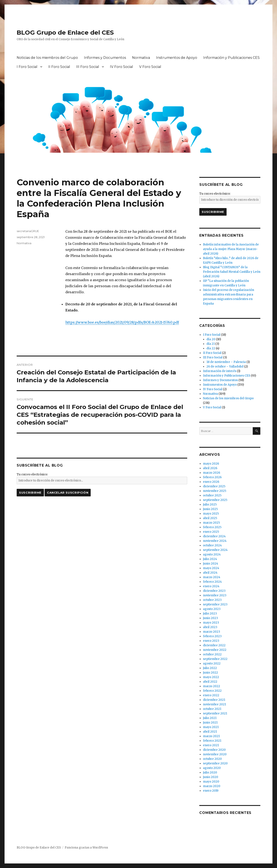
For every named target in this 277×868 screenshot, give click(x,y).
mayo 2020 (211, 782)
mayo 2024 (211, 568)
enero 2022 (211, 695)
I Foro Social (27, 67)
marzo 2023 (212, 632)
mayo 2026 (211, 464)
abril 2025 (210, 518)
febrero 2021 (212, 741)
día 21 (211, 344)
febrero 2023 (212, 636)
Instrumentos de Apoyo (177, 58)
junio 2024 (211, 564)
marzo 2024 (212, 577)
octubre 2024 (212, 545)
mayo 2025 (211, 514)
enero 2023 (211, 641)
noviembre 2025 (215, 491)
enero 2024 (211, 586)
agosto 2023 (212, 609)
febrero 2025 (212, 527)
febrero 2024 (212, 582)
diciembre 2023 (214, 591)
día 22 (211, 348)
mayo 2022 (211, 677)
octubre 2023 (212, 600)
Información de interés (220, 371)
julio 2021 (210, 718)
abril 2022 (210, 682)
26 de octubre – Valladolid (225, 367)
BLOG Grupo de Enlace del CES (65, 32)
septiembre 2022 (215, 659)
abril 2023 (210, 627)
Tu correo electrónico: (32, 474)
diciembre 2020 (214, 750)
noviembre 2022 (215, 650)
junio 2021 (210, 723)
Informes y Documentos (105, 58)
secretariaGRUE (28, 231)
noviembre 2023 (215, 595)
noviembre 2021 (214, 704)
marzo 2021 (211, 736)
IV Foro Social (122, 67)
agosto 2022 (212, 663)
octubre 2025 (212, 495)
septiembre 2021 (215, 713)
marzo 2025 (211, 523)
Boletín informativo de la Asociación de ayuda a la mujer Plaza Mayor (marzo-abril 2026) (231, 249)
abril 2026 (210, 468)
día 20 (211, 339)
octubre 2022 (212, 654)
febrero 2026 (212, 477)
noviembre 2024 (215, 541)
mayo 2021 (211, 727)
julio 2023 (210, 614)
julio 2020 (210, 773)
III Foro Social (88, 67)
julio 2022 (210, 668)
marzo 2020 (212, 786)
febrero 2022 (212, 691)
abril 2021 (210, 732)
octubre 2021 (212, 709)
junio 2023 (210, 618)
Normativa (141, 58)
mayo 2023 (211, 623)
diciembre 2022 (214, 645)
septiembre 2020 (215, 763)
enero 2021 (211, 745)
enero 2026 (211, 482)
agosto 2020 (212, 768)
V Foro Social (150, 67)
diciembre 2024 (214, 536)
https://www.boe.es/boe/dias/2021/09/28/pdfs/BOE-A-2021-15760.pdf (122, 322)
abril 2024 (210, 573)
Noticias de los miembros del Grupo (47, 58)
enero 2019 (211, 791)
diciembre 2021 (214, 700)
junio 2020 (211, 777)
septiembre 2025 (215, 500)
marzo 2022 (212, 686)
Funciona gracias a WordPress (86, 848)
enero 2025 (211, 532)
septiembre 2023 (215, 604)
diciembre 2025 (214, 486)
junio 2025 (210, 509)
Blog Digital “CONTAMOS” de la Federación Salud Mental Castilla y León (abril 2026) (232, 272)
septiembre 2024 (215, 550)
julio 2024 (210, 559)
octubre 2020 (212, 759)
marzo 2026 (212, 473)
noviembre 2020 (215, 754)
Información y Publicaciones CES (231, 58)
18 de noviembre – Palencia (226, 362)
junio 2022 (210, 673)
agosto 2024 (212, 554)
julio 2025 (210, 505)
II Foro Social (59, 67)
